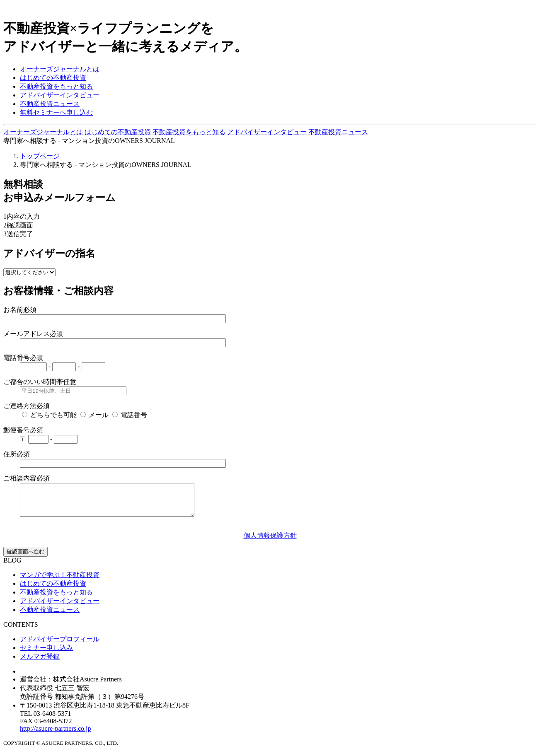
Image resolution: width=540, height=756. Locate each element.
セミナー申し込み (46, 654)
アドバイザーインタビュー (60, 95)
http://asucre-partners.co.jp (56, 735)
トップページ (40, 156)
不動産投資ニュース (50, 104)
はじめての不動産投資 (53, 78)
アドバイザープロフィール (60, 645)
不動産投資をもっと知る (56, 86)
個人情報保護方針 (270, 542)
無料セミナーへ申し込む (56, 112)
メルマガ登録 (40, 663)
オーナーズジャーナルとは (60, 69)
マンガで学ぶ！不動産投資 (60, 581)
